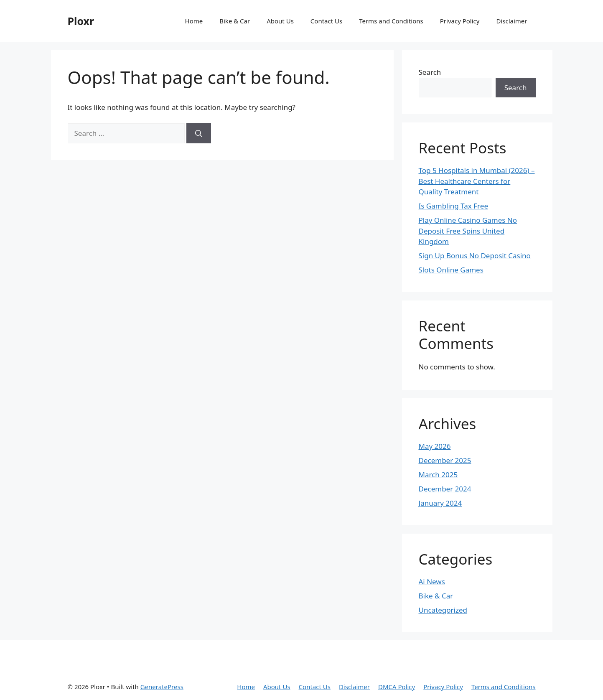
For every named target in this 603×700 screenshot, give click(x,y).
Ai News (432, 582)
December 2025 (445, 460)
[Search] (199, 133)
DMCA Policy (397, 687)
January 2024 (440, 503)
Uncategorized (443, 610)
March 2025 (438, 475)
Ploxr (81, 21)
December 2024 (445, 489)
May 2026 (435, 446)
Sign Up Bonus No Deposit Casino (475, 256)
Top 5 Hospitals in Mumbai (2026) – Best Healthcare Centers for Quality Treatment (477, 181)
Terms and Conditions (391, 21)
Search (430, 72)
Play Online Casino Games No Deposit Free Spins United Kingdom (468, 231)
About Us (280, 21)
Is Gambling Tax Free (453, 206)
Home (194, 21)
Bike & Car (235, 21)
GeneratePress (162, 687)
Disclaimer (511, 21)
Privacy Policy (460, 21)
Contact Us (326, 21)
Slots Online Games (451, 270)
